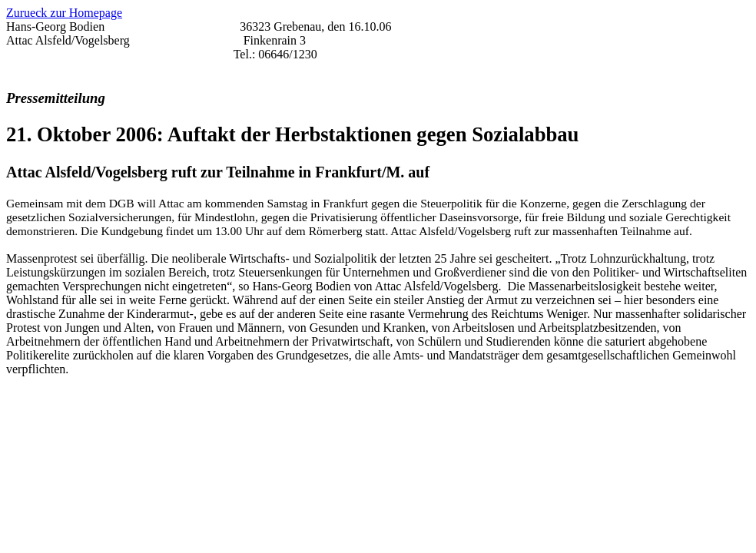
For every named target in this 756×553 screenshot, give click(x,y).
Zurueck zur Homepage (64, 13)
